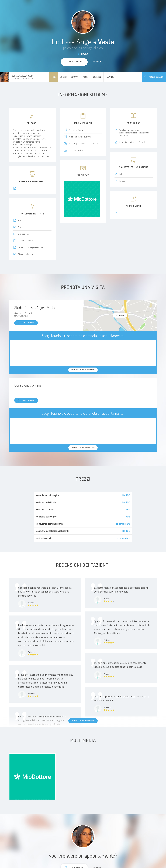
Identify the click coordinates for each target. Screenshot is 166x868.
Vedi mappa (120, 315)
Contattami (97, 62)
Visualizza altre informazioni (83, 721)
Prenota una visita (154, 77)
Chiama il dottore (26, 323)
